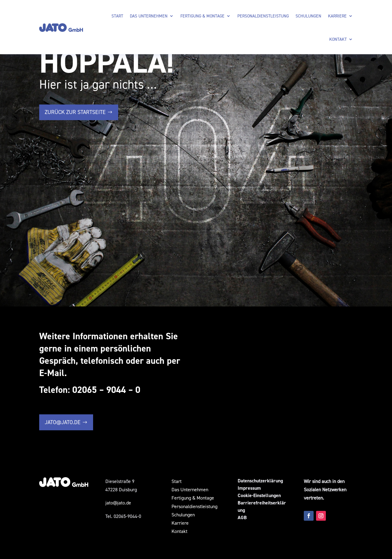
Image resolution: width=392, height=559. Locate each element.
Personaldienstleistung (263, 16)
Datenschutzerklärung (260, 481)
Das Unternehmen (149, 16)
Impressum (249, 488)
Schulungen (308, 16)
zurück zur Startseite (75, 112)
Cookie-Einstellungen (259, 495)
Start (117, 16)
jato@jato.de (63, 422)
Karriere (337, 16)
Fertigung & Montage (202, 16)
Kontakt (338, 39)
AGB (242, 517)
